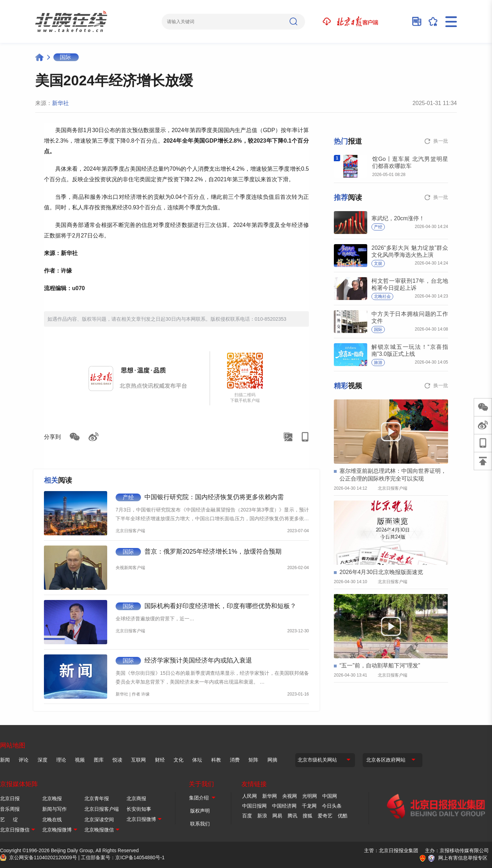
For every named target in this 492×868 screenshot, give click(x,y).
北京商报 (136, 798)
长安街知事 (139, 809)
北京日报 (10, 798)
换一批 (441, 141)
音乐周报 (10, 809)
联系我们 (200, 824)
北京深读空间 (99, 820)
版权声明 (200, 811)
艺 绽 (9, 820)
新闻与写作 (54, 809)
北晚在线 (52, 820)
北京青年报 (97, 798)
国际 (65, 57)
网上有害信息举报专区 (463, 858)
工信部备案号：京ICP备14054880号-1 (123, 857)
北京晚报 (52, 798)
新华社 (60, 103)
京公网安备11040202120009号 (43, 857)
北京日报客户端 (102, 809)
